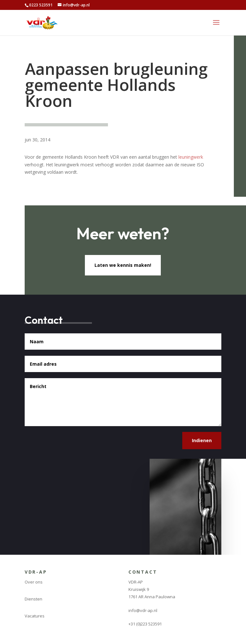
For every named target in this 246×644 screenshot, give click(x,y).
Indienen (202, 440)
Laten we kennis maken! (123, 265)
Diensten (33, 599)
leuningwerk (191, 157)
